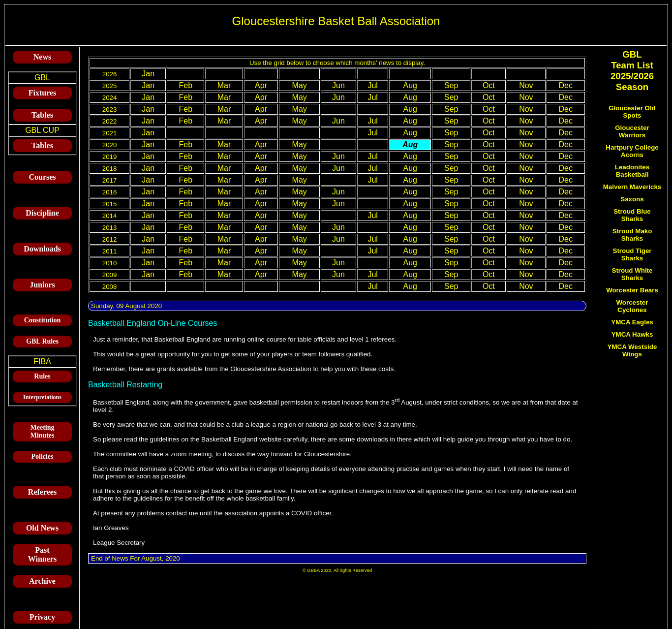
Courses (42, 177)
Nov (526, 85)
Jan (148, 74)
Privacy (42, 617)
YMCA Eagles (632, 322)
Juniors (42, 285)
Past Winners (42, 554)
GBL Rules (42, 341)
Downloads (42, 249)
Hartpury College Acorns (632, 151)
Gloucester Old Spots (632, 112)
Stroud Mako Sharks (632, 235)
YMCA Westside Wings (632, 350)
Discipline (42, 213)
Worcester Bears (632, 290)
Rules (42, 376)
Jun (338, 85)
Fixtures (43, 93)
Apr (261, 85)
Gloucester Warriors (632, 131)
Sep (451, 85)
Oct (489, 85)
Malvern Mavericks (632, 187)
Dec (566, 85)
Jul (372, 85)
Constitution (43, 320)
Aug (410, 85)
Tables (42, 115)
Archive (42, 581)
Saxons (632, 199)
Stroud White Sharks (632, 274)
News (42, 57)
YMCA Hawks (632, 334)
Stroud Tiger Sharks (632, 254)
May (300, 85)
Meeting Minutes (43, 431)
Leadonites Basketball (632, 171)
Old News (42, 528)
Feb (186, 85)
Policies (42, 456)
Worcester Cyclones (632, 306)
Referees (42, 492)
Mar (224, 85)
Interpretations (42, 397)
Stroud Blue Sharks (632, 215)
